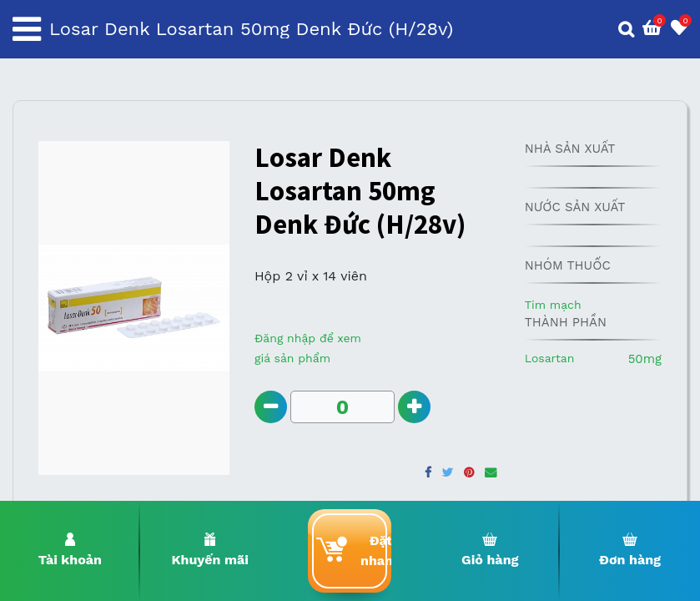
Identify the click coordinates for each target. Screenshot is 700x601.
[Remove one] (271, 407)
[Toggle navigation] (27, 29)
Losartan (550, 358)
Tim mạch (553, 305)
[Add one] (414, 407)
